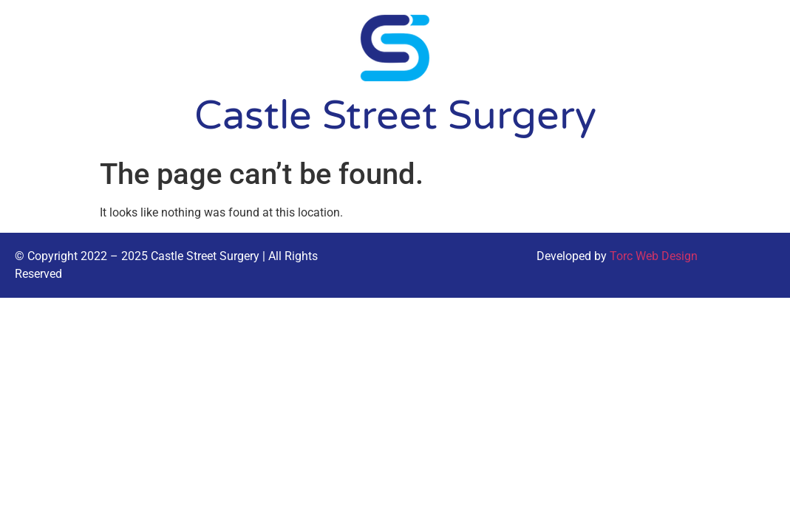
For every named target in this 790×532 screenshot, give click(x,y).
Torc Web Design (654, 256)
